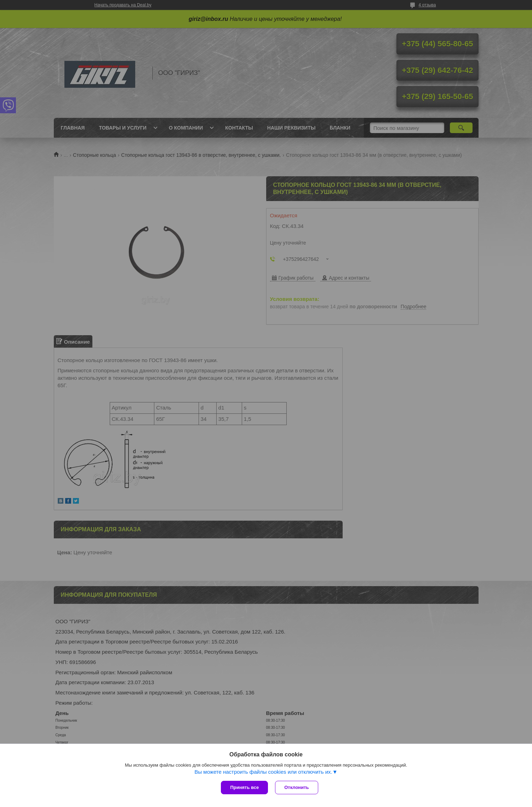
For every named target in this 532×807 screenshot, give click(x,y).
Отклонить (296, 787)
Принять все (244, 787)
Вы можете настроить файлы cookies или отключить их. (263, 772)
